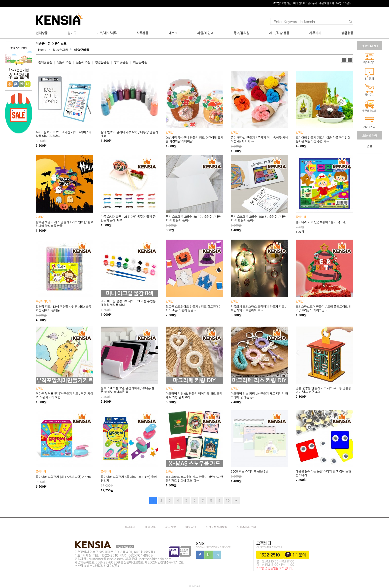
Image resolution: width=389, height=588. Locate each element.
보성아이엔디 (43, 301)
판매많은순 (45, 62)
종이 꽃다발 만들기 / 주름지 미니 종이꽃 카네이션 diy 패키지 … (259, 140)
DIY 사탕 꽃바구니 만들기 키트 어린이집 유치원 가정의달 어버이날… (194, 140)
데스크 (173, 33)
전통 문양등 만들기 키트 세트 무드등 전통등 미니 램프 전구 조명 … (323, 390)
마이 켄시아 (299, 3)
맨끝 (236, 501)
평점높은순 (102, 62)
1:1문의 (347, 3)
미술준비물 (82, 50)
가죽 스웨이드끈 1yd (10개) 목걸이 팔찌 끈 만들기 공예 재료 (128, 219)
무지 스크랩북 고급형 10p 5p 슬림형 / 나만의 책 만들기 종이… (258, 219)
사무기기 (315, 33)
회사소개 (130, 527)
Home (42, 50)
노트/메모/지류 (107, 33)
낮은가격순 (64, 62)
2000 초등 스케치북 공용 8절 (249, 472)
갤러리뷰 (350, 60)
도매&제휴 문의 (246, 527)
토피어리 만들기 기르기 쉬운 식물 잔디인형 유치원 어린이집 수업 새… (323, 140)
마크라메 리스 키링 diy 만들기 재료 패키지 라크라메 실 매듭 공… (259, 396)
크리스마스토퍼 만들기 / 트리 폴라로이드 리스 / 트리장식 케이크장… (324, 309)
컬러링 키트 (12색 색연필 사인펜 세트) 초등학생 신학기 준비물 (64, 309)
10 (228, 500)
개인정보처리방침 (217, 527)
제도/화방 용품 (280, 33)
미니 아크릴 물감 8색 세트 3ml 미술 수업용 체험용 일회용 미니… (128, 303)
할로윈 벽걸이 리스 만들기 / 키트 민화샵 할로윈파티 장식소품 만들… (64, 224)
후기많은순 (121, 62)
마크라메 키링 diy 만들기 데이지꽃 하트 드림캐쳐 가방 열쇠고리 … (194, 396)
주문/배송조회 (326, 3)
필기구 (72, 33)
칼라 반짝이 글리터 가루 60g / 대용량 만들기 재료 (129, 134)
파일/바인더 (205, 33)
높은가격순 (83, 62)
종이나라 (301, 217)
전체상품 (42, 33)
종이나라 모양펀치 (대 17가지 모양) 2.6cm (63, 477)
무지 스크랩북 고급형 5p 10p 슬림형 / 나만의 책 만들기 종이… (193, 219)
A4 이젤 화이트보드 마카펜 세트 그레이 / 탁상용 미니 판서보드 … (64, 134)
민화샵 (170, 132)
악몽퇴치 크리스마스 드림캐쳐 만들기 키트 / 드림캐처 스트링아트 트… (259, 309)
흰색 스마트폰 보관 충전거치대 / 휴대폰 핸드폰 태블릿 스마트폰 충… (129, 390)
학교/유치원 (241, 33)
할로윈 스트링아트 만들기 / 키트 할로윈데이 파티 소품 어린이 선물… (194, 309)
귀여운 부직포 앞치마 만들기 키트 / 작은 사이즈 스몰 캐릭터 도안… (64, 396)
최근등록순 (140, 62)
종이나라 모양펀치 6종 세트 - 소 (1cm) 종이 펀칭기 (129, 479)
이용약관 (191, 527)
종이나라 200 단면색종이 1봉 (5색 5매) (321, 222)
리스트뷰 (344, 60)
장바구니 (312, 3)
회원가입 (286, 3)
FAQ (338, 3)
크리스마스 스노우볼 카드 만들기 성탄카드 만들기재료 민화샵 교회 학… (194, 479)
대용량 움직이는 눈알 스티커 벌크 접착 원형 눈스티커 (323, 473)
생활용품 (347, 33)
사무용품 (143, 33)
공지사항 (170, 527)
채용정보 (150, 527)
